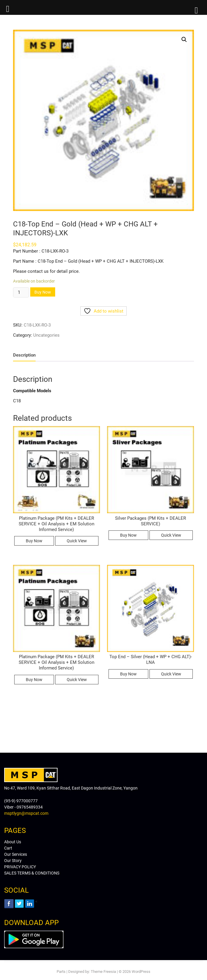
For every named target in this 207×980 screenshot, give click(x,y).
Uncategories (46, 335)
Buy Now (43, 292)
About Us (13, 842)
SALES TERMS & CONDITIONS (32, 873)
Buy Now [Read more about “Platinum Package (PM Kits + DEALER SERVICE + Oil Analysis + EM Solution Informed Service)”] (34, 541)
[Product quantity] (21, 292)
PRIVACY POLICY (20, 867)
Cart (8, 848)
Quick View (77, 541)
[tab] (24, 355)
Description (24, 355)
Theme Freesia (103, 972)
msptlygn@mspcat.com (26, 813)
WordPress (141, 972)
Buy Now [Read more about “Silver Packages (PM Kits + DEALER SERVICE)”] (128, 535)
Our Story (13, 861)
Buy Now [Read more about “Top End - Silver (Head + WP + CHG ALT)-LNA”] (128, 674)
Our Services (16, 854)
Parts (61, 972)
